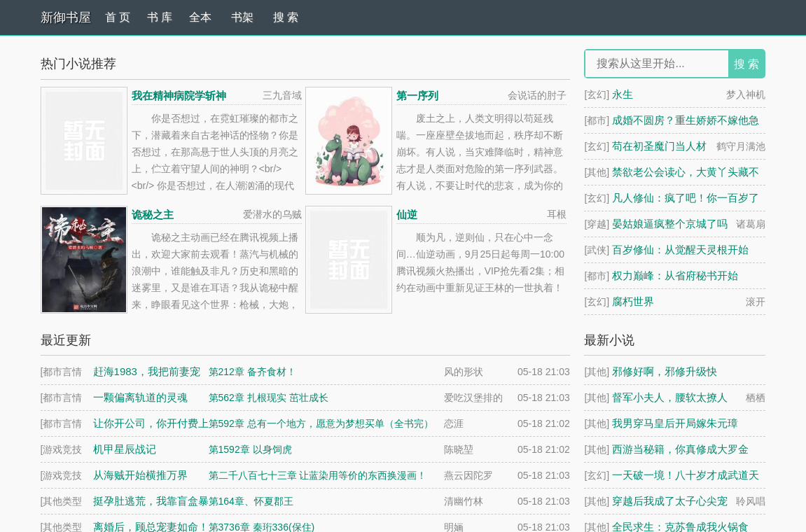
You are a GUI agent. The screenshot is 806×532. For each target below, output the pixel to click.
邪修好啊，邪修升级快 (665, 371)
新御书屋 (66, 17)
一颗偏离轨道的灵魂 (140, 397)
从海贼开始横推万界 (140, 475)
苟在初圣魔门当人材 (659, 146)
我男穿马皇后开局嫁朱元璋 (675, 423)
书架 (242, 17)
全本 (200, 17)
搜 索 (286, 17)
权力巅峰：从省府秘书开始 (675, 275)
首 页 (118, 17)
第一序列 (417, 96)
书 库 (160, 17)
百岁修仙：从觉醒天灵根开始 (680, 250)
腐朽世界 (633, 301)
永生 (623, 94)
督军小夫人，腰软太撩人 (670, 397)
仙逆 (407, 215)
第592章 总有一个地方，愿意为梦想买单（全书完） (321, 423)
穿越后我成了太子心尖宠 (670, 501)
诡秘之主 (153, 215)
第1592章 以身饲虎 (250, 449)
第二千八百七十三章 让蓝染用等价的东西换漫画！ (318, 475)
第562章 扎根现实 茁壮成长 (269, 398)
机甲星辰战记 (125, 449)
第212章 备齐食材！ (252, 372)
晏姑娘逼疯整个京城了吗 (670, 224)
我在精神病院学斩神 (179, 96)
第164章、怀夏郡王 (251, 501)
